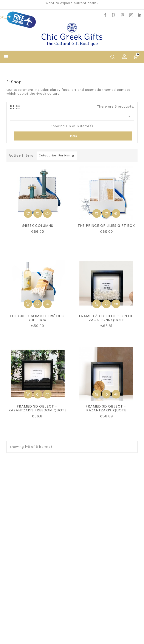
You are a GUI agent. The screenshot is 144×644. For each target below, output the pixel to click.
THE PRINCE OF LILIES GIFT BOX (106, 226)
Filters (73, 136)
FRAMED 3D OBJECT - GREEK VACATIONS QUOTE (106, 318)
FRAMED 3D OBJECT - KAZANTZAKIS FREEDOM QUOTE (38, 408)
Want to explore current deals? (72, 3)
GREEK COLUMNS (38, 226)
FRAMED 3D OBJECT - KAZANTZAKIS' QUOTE (106, 408)
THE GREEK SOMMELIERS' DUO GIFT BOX (38, 318)
